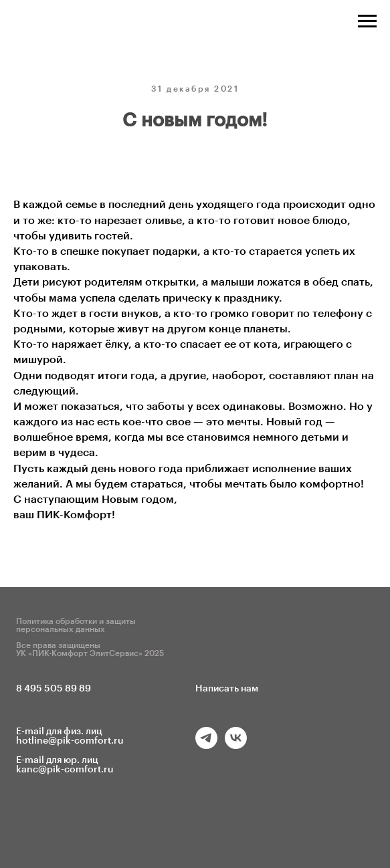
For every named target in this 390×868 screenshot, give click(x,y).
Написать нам (227, 689)
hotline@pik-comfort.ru (70, 741)
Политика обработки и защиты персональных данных (76, 625)
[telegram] (206, 745)
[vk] (236, 745)
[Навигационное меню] (367, 21)
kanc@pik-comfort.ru (65, 770)
